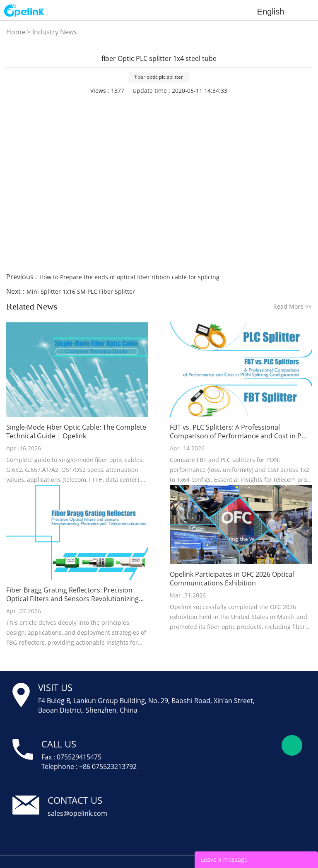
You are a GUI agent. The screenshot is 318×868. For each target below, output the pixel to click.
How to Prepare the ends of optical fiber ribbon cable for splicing (129, 277)
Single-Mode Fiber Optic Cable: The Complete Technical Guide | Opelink (76, 432)
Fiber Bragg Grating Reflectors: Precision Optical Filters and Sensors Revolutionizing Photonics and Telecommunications (72, 595)
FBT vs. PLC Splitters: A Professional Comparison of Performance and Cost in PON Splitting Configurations (241, 432)
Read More (293, 306)
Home (16, 32)
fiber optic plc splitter (159, 77)
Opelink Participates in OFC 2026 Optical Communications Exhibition (232, 579)
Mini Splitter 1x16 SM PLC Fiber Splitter (81, 291)
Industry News (55, 32)
